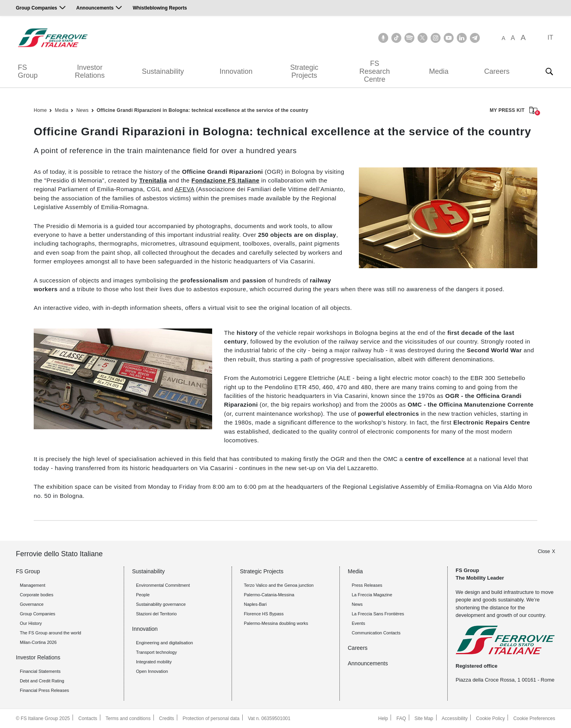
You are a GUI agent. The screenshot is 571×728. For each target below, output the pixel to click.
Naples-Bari (255, 604)
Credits (167, 718)
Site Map (424, 718)
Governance (32, 604)
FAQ (401, 718)
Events (358, 623)
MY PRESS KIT (514, 111)
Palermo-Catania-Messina (269, 595)
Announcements (95, 8)
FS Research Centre (375, 71)
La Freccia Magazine (372, 595)
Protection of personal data (211, 718)
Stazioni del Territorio (156, 614)
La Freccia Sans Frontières (378, 614)
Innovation (236, 71)
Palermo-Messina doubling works (276, 623)
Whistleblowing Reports (160, 8)
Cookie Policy (491, 718)
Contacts (88, 718)
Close (544, 551)
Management (33, 585)
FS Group (28, 71)
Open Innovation (152, 671)
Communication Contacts (376, 633)
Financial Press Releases (44, 690)
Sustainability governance (161, 604)
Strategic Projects (304, 71)
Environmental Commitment (163, 585)
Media (439, 71)
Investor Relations (90, 71)
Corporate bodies (36, 595)
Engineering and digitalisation (165, 643)
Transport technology (156, 652)
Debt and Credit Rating (42, 681)
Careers (497, 71)
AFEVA (184, 189)
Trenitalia (153, 180)
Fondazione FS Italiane (225, 180)
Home (40, 110)
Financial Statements (40, 671)
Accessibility (455, 718)
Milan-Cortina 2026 (38, 642)
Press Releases (367, 585)
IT (550, 37)
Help (383, 718)
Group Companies (36, 8)
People (143, 595)
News (82, 110)
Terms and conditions (128, 718)
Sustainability (163, 71)
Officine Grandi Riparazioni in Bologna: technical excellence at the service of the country (203, 110)
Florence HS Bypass (264, 614)
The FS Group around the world (51, 633)
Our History (31, 623)
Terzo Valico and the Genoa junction (279, 585)
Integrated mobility (154, 662)
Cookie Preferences (534, 718)
